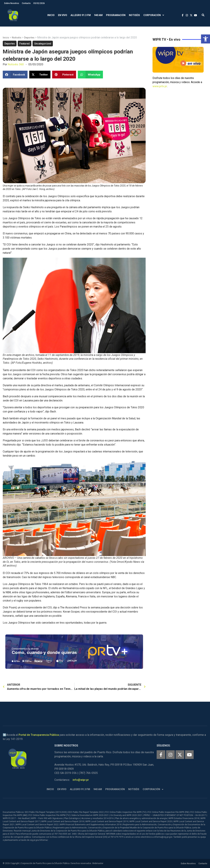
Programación (116, 15)
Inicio (51, 15)
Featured (25, 44)
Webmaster (98, 863)
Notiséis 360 (16, 64)
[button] (206, 39)
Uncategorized (43, 44)
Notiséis (134, 15)
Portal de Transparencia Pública (39, 735)
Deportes (29, 38)
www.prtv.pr (160, 86)
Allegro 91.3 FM (81, 15)
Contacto (26, 3)
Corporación (154, 15)
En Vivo (63, 15)
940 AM (98, 15)
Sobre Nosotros (12, 3)
